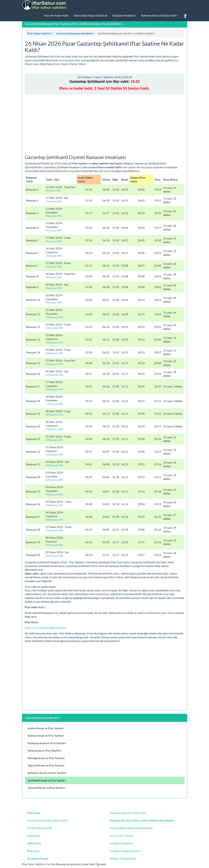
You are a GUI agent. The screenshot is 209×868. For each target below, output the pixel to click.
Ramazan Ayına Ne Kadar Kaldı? (159, 15)
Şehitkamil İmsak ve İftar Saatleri (47, 780)
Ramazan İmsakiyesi (124, 15)
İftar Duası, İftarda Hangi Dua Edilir (46, 628)
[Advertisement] (105, 123)
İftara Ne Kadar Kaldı (56, 15)
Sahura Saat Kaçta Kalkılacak (90, 15)
